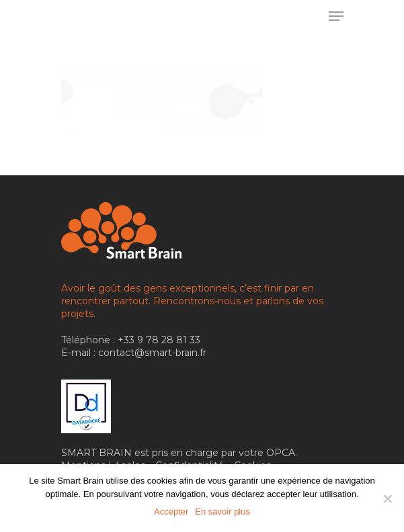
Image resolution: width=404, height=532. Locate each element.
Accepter (171, 512)
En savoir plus (223, 512)
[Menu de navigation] (336, 16)
